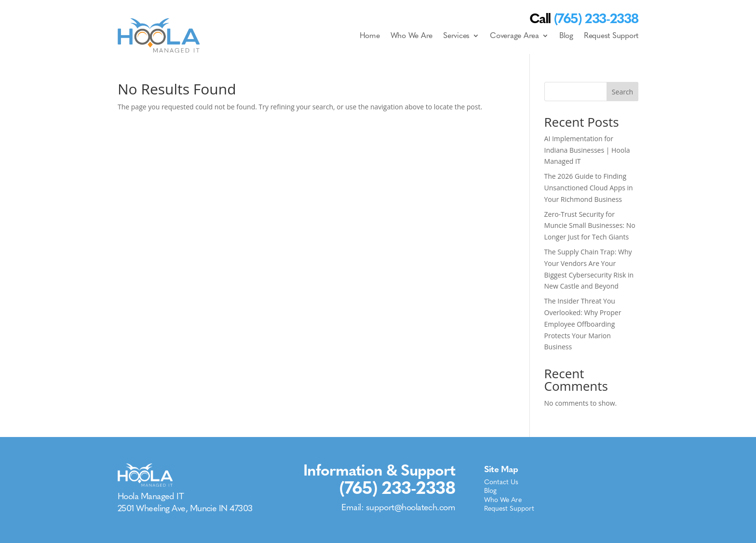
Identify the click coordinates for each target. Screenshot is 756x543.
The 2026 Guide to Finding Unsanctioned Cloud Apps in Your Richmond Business (589, 188)
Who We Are (412, 35)
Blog (566, 35)
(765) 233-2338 (397, 488)
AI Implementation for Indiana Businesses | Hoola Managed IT (587, 150)
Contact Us (501, 483)
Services (456, 35)
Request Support (611, 35)
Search (622, 92)
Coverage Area (514, 35)
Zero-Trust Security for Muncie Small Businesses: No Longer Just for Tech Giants (590, 226)
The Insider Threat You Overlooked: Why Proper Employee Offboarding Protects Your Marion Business (583, 324)
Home (370, 35)
